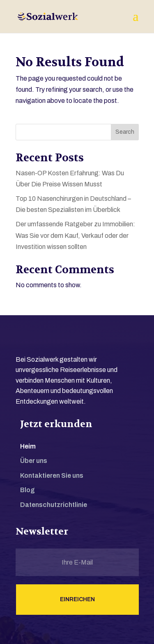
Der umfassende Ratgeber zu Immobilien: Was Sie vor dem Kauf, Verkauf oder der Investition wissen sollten (75, 235)
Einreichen (77, 599)
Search (125, 132)
